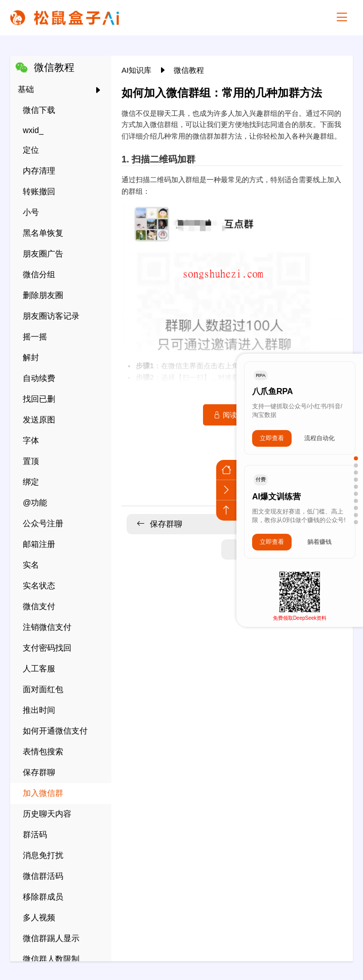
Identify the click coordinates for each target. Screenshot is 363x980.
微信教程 (189, 70)
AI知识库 (137, 70)
